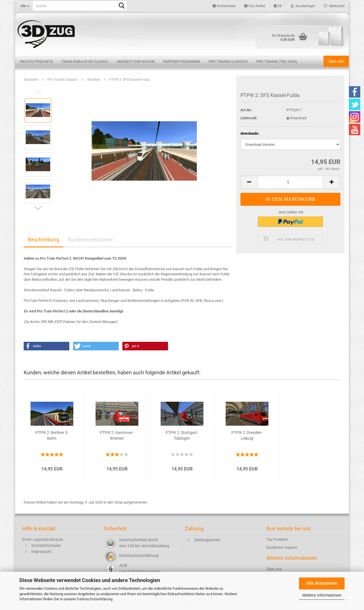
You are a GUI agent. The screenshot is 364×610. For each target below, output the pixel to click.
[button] (46, 346)
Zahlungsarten (207, 540)
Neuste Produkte (36, 61)
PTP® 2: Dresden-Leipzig (247, 435)
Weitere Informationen (322, 595)
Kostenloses (224, 6)
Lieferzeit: (249, 118)
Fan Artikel (255, 6)
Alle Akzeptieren (322, 583)
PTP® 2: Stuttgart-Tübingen (182, 435)
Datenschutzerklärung (95, 599)
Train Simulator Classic (85, 61)
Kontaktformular (46, 546)
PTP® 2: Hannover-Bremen (117, 435)
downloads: (250, 133)
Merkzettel (334, 6)
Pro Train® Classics (228, 61)
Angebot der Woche (136, 61)
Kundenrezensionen (90, 240)
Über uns (336, 61)
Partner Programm (182, 61)
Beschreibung (44, 240)
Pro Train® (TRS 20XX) (277, 61)
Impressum (41, 552)
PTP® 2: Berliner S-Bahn (52, 435)
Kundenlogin (303, 6)
